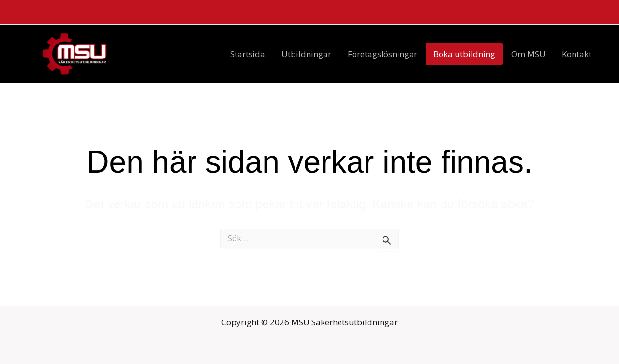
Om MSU (528, 54)
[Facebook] (575, 13)
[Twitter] (595, 13)
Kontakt (577, 54)
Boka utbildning (464, 54)
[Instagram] (554, 13)
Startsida (248, 54)
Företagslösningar (383, 54)
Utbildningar (306, 54)
